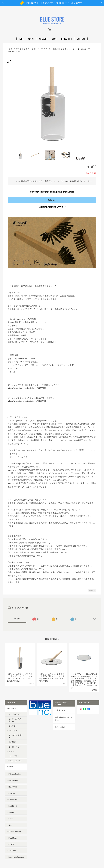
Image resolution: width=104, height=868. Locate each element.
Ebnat (10, 801)
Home (21, 37)
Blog (54, 37)
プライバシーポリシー (52, 846)
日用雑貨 (12, 739)
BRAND (9, 763)
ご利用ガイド (60, 709)
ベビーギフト (13, 752)
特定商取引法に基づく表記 (64, 718)
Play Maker (12, 815)
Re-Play (11, 783)
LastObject (12, 792)
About (31, 37)
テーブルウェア (14, 713)
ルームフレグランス (16, 734)
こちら (65, 180)
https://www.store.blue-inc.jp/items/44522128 (27, 387)
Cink (10, 806)
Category (43, 37)
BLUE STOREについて (52, 843)
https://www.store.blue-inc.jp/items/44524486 (27, 400)
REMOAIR (12, 778)
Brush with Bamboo (16, 829)
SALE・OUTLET (15, 757)
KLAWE (11, 820)
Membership (67, 37)
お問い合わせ (60, 726)
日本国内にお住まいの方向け (52, 206)
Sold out (52, 199)
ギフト (11, 748)
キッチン (12, 725)
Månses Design (14, 769)
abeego (11, 797)
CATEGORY (11, 707)
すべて (17, 618)
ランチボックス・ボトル (16, 719)
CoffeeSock (12, 787)
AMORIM (12, 825)
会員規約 (52, 852)
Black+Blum (13, 774)
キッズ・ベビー (14, 743)
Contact (81, 37)
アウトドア (12, 729)
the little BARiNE (14, 811)
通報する (92, 589)
